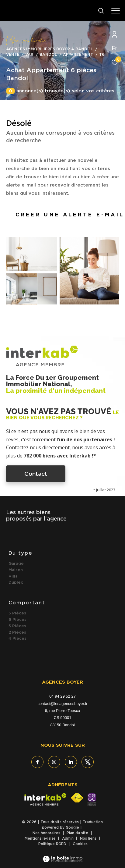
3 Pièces (17, 613)
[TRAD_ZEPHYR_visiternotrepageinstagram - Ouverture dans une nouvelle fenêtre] (54, 762)
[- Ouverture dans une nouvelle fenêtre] (92, 799)
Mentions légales (41, 838)
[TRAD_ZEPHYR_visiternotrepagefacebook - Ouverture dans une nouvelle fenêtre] (37, 762)
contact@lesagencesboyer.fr (62, 704)
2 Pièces (17, 633)
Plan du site (78, 833)
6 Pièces (17, 620)
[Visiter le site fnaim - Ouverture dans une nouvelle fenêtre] (77, 798)
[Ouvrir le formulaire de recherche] (101, 11)
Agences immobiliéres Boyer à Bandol (50, 49)
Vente (13, 55)
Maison (16, 570)
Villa (13, 576)
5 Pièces (17, 626)
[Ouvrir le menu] (116, 11)
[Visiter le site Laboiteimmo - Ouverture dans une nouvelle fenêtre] (62, 855)
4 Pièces (17, 639)
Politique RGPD (52, 844)
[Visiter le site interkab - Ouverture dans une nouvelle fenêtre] (45, 799)
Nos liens (89, 838)
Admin (68, 838)
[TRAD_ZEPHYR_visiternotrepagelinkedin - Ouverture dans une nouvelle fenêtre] (71, 762)
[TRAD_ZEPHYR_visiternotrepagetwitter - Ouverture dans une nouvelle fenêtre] (88, 762)
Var (29, 55)
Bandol (48, 55)
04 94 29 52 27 (62, 696)
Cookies (80, 844)
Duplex (16, 583)
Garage (16, 564)
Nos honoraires (47, 833)
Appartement (78, 55)
